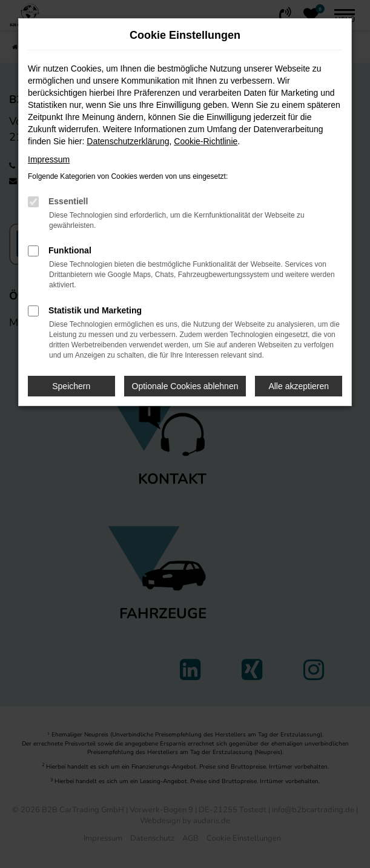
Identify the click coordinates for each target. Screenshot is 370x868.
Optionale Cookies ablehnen (185, 386)
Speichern (71, 386)
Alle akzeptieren (299, 386)
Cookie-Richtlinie (206, 141)
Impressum (49, 159)
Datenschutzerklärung (128, 141)
